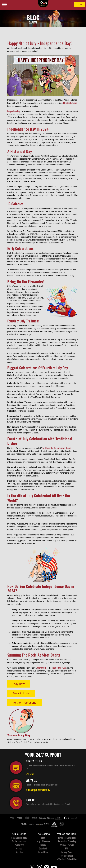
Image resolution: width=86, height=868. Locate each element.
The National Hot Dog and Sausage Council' (56, 448)
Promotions (19, 845)
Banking (43, 845)
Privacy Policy (67, 852)
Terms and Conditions (67, 838)
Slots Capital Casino (70, 103)
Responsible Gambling (67, 841)
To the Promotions (25, 703)
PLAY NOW (79, 4)
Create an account (19, 841)
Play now (19, 684)
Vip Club (19, 852)
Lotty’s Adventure (43, 841)
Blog (43, 838)
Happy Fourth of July (59, 668)
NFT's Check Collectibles (67, 859)
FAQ (67, 848)
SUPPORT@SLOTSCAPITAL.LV (38, 790)
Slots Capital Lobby (19, 838)
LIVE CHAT (30, 774)
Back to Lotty (21, 693)
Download (43, 848)
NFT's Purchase (67, 856)
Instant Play (43, 852)
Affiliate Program (67, 845)
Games (19, 848)
